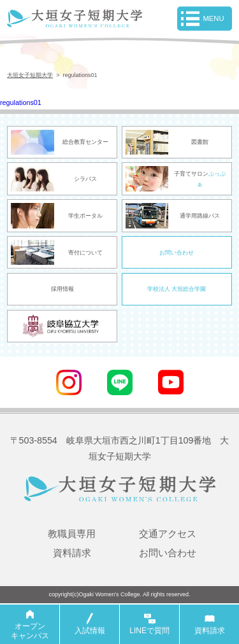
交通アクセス (168, 535)
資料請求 (72, 554)
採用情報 (62, 291)
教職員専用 (72, 535)
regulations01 (23, 103)
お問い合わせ (177, 254)
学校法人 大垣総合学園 (177, 291)
